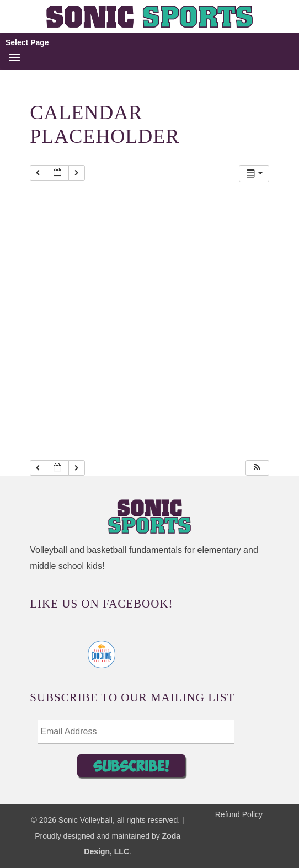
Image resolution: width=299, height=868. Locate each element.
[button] (257, 468)
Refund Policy (239, 814)
